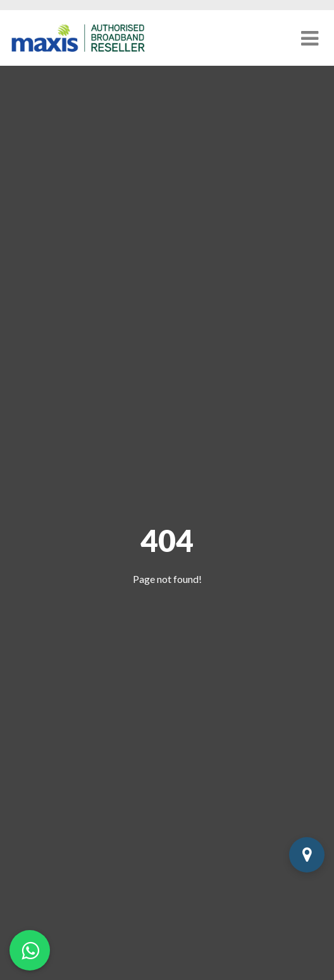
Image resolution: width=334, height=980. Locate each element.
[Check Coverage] (307, 855)
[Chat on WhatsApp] (30, 950)
